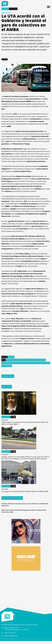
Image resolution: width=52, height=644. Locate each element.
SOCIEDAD (5, 420)
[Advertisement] (26, 587)
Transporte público (31, 363)
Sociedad (5, 9)
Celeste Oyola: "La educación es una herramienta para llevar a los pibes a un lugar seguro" (25, 423)
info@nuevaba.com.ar (11, 636)
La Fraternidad (7, 366)
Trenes (23, 360)
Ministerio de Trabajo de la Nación (13, 363)
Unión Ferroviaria (44, 363)
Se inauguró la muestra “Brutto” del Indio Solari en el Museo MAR (25, 491)
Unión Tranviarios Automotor (36, 360)
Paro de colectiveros (13, 360)
